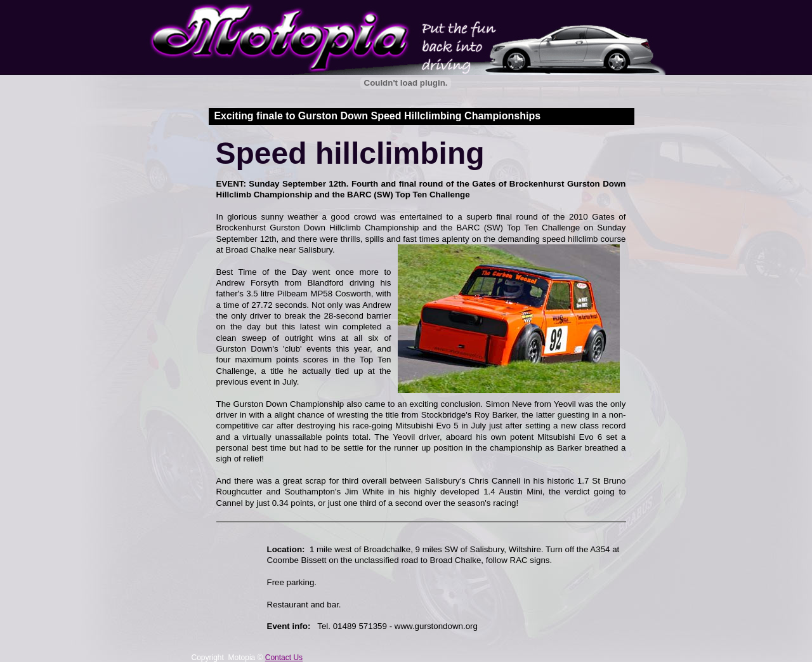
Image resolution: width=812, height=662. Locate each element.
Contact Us (284, 658)
